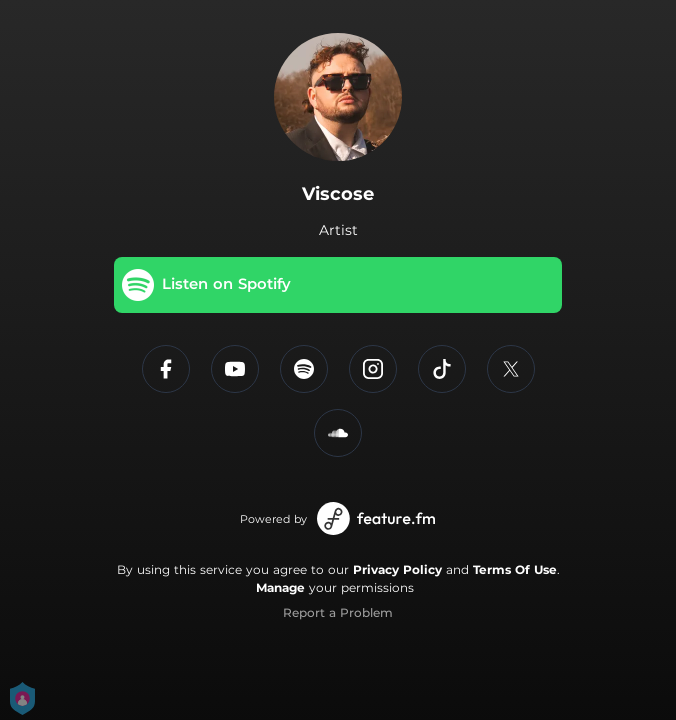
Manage (280, 587)
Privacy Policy (397, 569)
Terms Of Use (515, 569)
